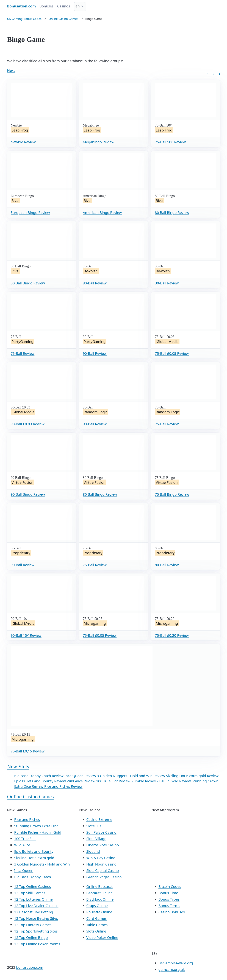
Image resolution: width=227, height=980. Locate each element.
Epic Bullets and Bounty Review (40, 781)
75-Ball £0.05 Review (172, 353)
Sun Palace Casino (101, 832)
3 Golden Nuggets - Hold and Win (42, 864)
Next (11, 70)
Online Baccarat (99, 887)
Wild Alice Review (81, 781)
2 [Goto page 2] (213, 74)
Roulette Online (99, 912)
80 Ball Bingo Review (172, 213)
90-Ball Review (95, 353)
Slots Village (96, 839)
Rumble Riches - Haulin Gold (38, 832)
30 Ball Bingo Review (28, 283)
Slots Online (96, 931)
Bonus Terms (169, 906)
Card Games (97, 918)
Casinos (64, 6)
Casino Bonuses (172, 912)
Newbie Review (23, 142)
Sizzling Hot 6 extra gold (34, 858)
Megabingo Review (99, 142)
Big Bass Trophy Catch (33, 877)
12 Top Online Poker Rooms (37, 944)
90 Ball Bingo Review (28, 494)
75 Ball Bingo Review (172, 494)
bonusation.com (30, 967)
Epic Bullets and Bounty (34, 851)
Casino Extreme (99, 820)
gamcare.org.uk (171, 969)
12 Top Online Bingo (31, 938)
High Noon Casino (101, 864)
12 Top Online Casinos (33, 887)
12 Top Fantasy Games (33, 925)
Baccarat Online (99, 893)
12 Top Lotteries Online (33, 899)
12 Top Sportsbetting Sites (36, 931)
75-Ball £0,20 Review (172, 635)
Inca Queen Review (81, 776)
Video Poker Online (102, 938)
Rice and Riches (27, 820)
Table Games (97, 925)
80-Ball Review (95, 283)
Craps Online (97, 906)
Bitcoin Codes (170, 887)
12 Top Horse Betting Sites (36, 918)
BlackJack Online (100, 899)
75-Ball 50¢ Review (170, 142)
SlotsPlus (94, 826)
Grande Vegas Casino (104, 877)
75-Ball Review (23, 353)
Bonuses (46, 6)
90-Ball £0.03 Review (28, 424)
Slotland (93, 851)
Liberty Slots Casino (103, 845)
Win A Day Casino (101, 858)
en (78, 6)
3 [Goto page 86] (219, 74)
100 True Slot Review (114, 781)
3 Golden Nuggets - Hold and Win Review (132, 776)
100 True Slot (25, 839)
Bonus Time (168, 893)
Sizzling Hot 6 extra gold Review (192, 776)
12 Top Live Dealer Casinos (36, 906)
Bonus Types (169, 899)
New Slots (18, 767)
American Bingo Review (102, 213)
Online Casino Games (30, 796)
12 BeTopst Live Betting (34, 912)
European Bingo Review (30, 213)
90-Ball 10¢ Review (26, 635)
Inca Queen (24, 871)
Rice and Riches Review (63, 786)
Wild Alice (22, 845)
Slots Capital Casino (103, 871)
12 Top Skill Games (30, 893)
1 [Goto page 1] (208, 74)
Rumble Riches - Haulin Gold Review (161, 781)
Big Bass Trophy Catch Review (39, 776)
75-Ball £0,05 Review (100, 635)
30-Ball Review (167, 283)
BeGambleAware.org (176, 963)
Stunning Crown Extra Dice (36, 826)
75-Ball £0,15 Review (28, 751)
